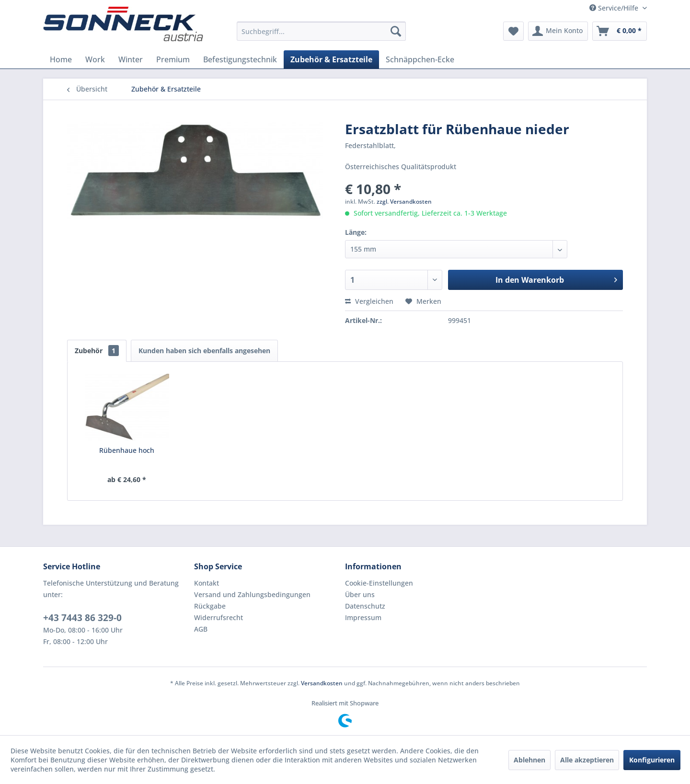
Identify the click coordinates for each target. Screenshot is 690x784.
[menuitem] (321, 31)
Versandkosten (322, 683)
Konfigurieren (652, 760)
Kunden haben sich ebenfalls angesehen (204, 351)
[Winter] (131, 59)
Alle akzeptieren (587, 760)
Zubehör (97, 351)
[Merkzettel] (513, 31)
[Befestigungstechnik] (240, 59)
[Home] (61, 59)
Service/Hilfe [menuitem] (615, 8)
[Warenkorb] (620, 31)
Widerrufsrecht (218, 617)
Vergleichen (369, 301)
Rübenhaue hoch (127, 450)
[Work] (95, 59)
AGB (201, 629)
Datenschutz (365, 606)
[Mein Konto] (558, 31)
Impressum (363, 617)
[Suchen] (396, 31)
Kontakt (207, 583)
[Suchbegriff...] (321, 31)
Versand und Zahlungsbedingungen (252, 594)
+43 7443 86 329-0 (82, 618)
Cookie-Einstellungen (379, 583)
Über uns (360, 594)
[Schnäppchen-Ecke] (420, 59)
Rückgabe (210, 606)
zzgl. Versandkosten (404, 202)
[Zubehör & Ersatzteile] (331, 59)
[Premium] (173, 59)
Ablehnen (529, 760)
